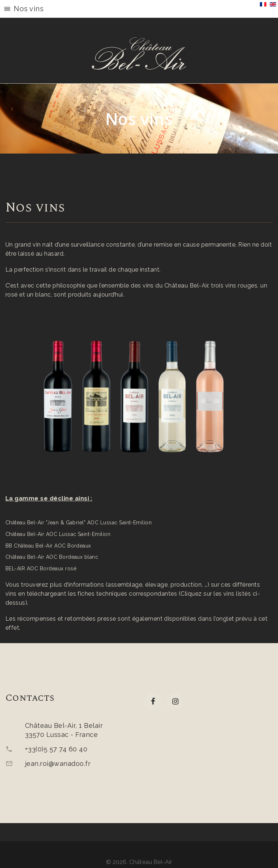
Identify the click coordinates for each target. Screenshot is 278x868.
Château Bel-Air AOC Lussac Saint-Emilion (58, 534)
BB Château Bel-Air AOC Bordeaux (48, 546)
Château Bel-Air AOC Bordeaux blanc (52, 557)
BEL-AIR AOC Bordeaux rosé (41, 569)
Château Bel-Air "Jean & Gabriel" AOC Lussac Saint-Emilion (79, 523)
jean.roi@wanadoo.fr (58, 764)
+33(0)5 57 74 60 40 (56, 749)
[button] (139, 9)
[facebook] (153, 702)
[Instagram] (175, 702)
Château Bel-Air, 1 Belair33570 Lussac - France (64, 730)
